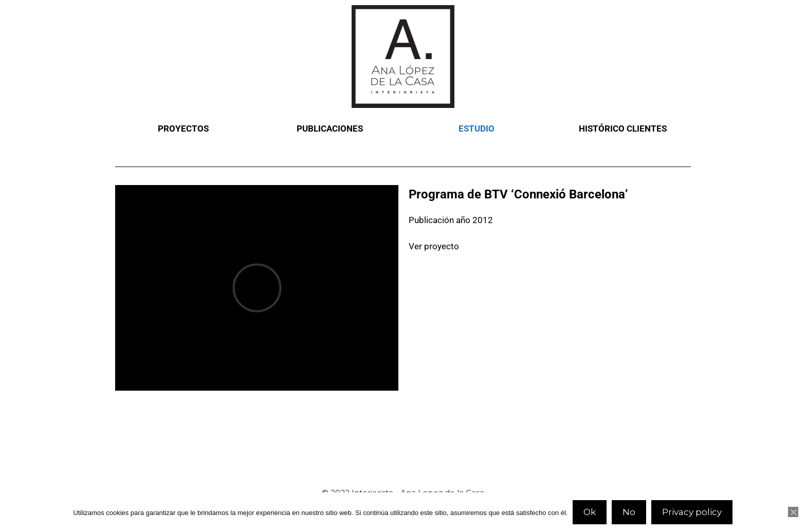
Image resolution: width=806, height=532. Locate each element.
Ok (590, 512)
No (629, 512)
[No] (793, 512)
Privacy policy (692, 512)
